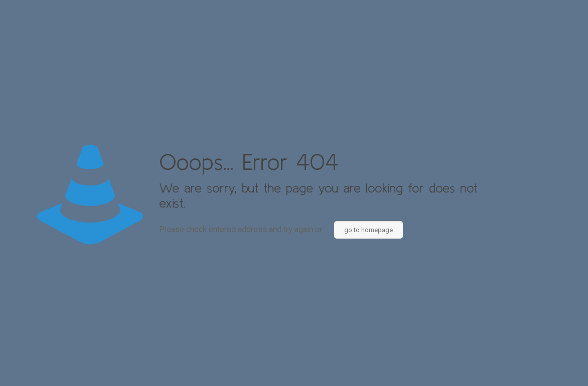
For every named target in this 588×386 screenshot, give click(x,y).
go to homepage (369, 230)
